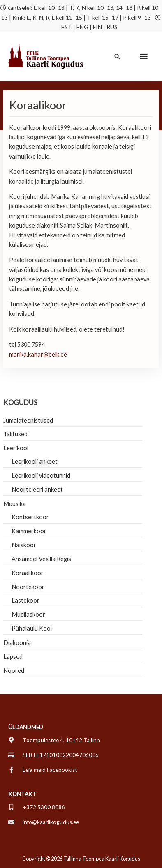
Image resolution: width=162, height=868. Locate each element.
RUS (112, 27)
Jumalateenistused (28, 420)
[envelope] (44, 822)
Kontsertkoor (30, 517)
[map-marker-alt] (54, 740)
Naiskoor (24, 545)
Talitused (15, 434)
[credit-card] (53, 755)
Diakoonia (17, 643)
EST (67, 27)
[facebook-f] (43, 770)
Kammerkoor (29, 531)
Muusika (15, 504)
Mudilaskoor (28, 614)
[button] (117, 56)
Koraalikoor (28, 573)
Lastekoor (25, 600)
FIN (97, 27)
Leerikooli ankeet (35, 462)
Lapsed (13, 657)
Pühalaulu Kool (32, 628)
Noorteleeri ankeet (37, 489)
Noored (14, 671)
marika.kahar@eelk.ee (38, 354)
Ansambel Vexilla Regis (41, 559)
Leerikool (16, 448)
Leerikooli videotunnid (41, 475)
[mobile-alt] (37, 807)
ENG (82, 27)
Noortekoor (28, 587)
